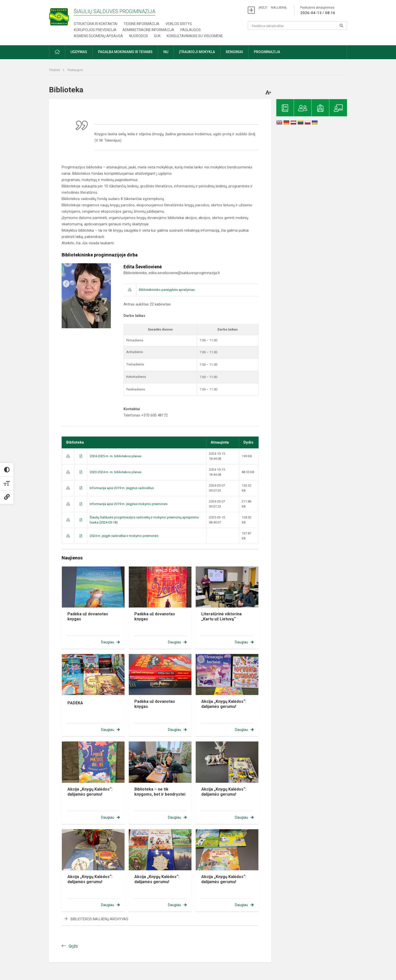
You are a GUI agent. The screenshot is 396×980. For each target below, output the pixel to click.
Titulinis (55, 70)
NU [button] (166, 52)
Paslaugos (191, 30)
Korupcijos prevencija (95, 30)
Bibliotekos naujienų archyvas (99, 919)
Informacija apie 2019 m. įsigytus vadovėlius (122, 488)
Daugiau (108, 642)
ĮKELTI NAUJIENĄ (273, 7)
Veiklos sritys (179, 24)
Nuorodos (139, 36)
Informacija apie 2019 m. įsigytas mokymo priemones (129, 504)
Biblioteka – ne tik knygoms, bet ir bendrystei (160, 792)
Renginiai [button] (234, 52)
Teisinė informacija (141, 24)
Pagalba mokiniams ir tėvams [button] (125, 52)
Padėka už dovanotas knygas (88, 616)
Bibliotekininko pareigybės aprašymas (167, 290)
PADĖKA (75, 703)
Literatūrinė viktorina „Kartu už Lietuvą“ (221, 616)
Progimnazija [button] (267, 52)
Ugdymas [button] (79, 52)
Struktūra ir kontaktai (96, 24)
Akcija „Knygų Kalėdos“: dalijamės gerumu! (224, 704)
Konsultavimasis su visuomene (195, 36)
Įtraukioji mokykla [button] (197, 52)
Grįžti (73, 946)
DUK (157, 36)
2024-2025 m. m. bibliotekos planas (116, 456)
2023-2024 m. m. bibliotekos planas (116, 472)
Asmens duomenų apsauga (98, 36)
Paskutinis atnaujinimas (318, 11)
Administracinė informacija (148, 30)
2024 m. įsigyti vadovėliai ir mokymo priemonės (124, 536)
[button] (57, 52)
